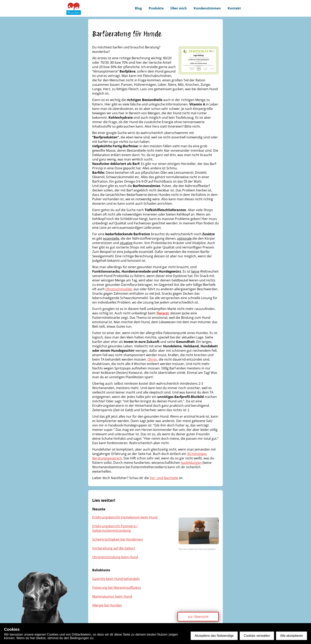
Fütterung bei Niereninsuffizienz (117, 588)
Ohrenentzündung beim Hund (115, 557)
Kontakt (234, 8)
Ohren (152, 359)
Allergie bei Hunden (107, 605)
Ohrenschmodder (119, 289)
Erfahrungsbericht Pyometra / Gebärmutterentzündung (115, 528)
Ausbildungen (191, 463)
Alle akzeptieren (292, 636)
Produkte (156, 8)
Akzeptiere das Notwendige (214, 636)
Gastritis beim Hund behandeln (116, 579)
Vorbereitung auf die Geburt (114, 548)
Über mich (179, 8)
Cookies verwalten (257, 636)
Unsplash (211, 549)
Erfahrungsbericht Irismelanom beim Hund (125, 517)
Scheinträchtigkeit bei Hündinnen (118, 539)
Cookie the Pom (195, 549)
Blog (138, 8)
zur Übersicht (198, 617)
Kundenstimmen (207, 8)
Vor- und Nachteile (164, 478)
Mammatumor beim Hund (112, 596)
